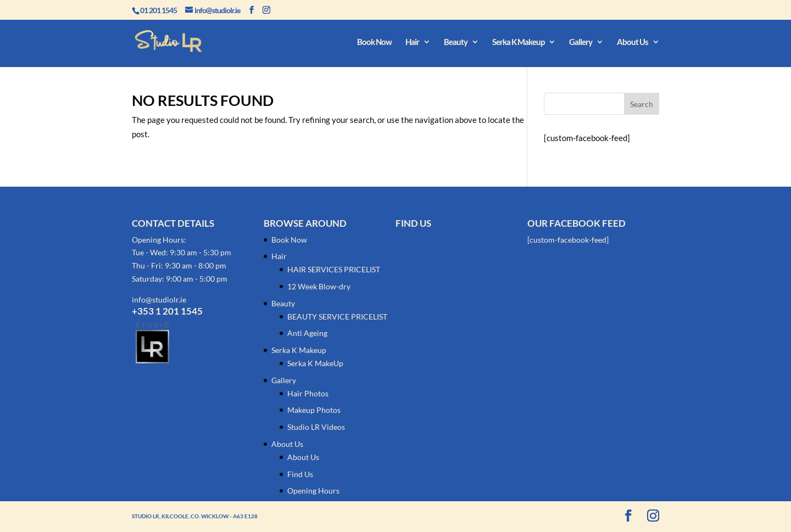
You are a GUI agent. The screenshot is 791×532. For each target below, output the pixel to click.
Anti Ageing (307, 333)
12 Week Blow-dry (319, 286)
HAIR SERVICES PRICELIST (334, 269)
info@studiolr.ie (159, 299)
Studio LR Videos (316, 427)
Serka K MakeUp (315, 363)
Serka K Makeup (518, 42)
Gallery (581, 42)
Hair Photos (308, 393)
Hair (412, 42)
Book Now (374, 42)
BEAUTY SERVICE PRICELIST (337, 317)
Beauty (456, 42)
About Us (633, 42)
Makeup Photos (314, 410)
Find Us (300, 474)
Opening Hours (313, 491)
